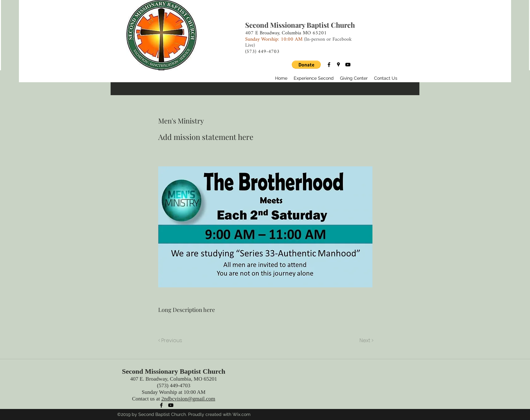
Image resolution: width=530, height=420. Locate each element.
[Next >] (366, 341)
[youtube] (348, 65)
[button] (306, 65)
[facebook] (329, 65)
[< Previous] (171, 341)
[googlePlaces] (338, 65)
